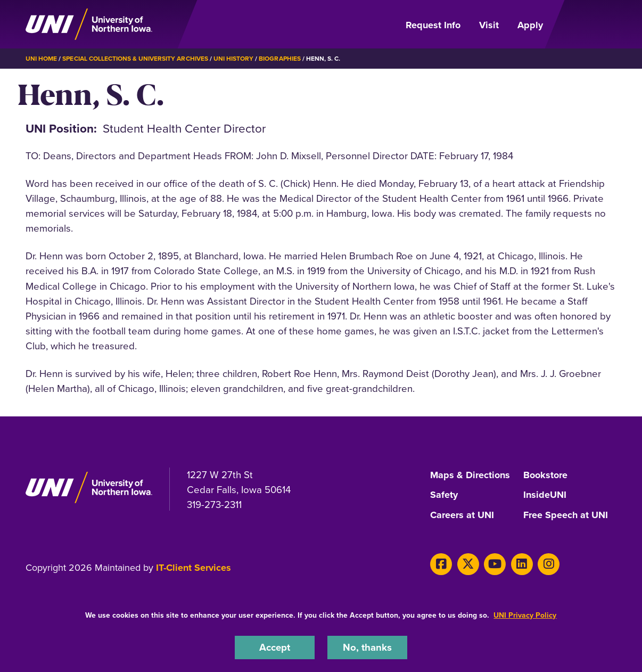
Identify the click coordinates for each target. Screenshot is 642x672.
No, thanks (367, 647)
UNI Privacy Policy (525, 615)
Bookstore (545, 476)
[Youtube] (495, 564)
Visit (489, 25)
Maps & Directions (470, 476)
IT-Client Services (194, 568)
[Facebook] (441, 564)
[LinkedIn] (522, 564)
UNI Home (41, 59)
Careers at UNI (462, 515)
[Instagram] (549, 564)
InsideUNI (545, 495)
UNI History (233, 59)
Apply (530, 25)
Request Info (433, 25)
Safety (444, 495)
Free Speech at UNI (566, 515)
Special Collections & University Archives (135, 59)
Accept (275, 647)
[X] (468, 564)
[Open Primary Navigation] (586, 24)
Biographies (279, 59)
